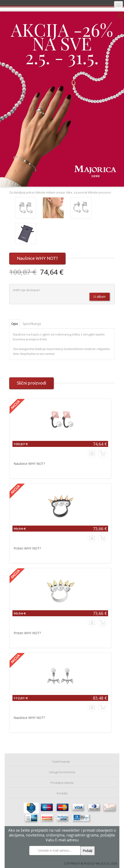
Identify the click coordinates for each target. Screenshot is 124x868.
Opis (15, 324)
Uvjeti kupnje (61, 761)
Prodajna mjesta (62, 783)
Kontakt (62, 793)
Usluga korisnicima (62, 772)
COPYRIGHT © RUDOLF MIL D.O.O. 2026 (90, 863)
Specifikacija (32, 324)
